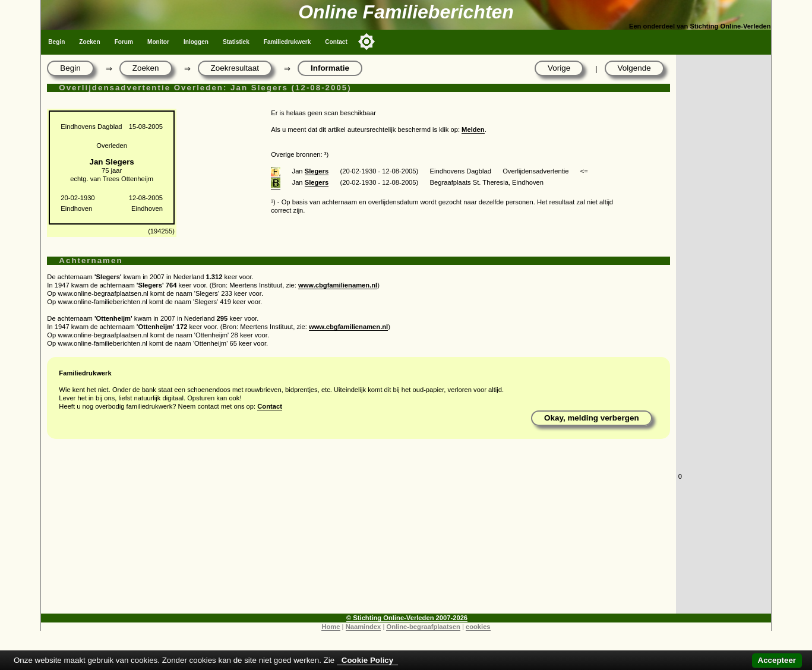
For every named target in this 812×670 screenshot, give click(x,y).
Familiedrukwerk (287, 42)
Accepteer (777, 660)
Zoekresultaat (235, 68)
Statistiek (236, 42)
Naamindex (364, 627)
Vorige (559, 68)
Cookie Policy (367, 660)
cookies (478, 627)
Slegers (317, 171)
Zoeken (89, 42)
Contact (336, 42)
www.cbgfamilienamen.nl (338, 285)
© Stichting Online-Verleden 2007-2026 (407, 618)
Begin (56, 42)
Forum (124, 42)
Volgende (634, 68)
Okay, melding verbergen (592, 418)
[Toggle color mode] (366, 42)
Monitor (158, 42)
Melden (473, 129)
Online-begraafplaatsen (423, 627)
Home (331, 627)
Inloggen (196, 42)
